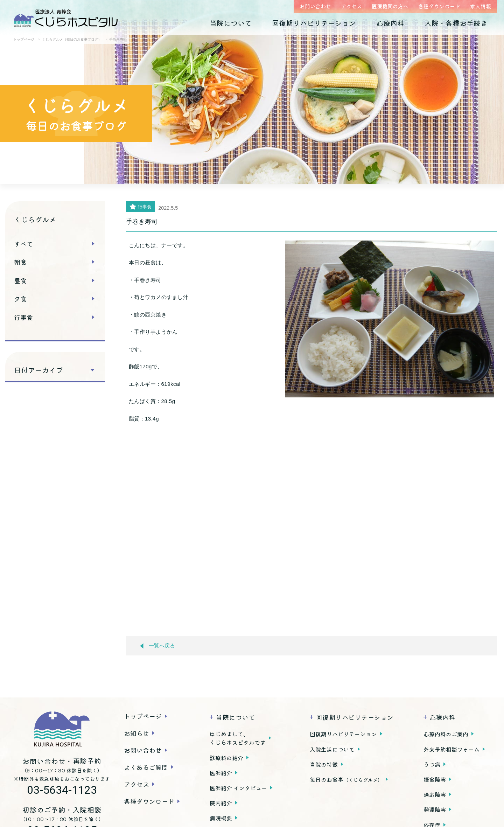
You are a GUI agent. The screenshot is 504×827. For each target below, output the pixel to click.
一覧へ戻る (157, 646)
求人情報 (481, 6)
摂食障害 (435, 779)
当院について (231, 23)
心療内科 (390, 23)
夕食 (20, 299)
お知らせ (136, 733)
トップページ (143, 716)
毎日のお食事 (346, 779)
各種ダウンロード (439, 6)
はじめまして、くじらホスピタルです (238, 738)
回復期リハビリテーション (314, 23)
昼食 (20, 280)
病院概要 (221, 818)
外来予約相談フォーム (451, 749)
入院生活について (332, 749)
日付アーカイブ (38, 370)
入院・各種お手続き (456, 23)
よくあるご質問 (146, 767)
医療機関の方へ (390, 6)
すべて (23, 244)
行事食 (23, 317)
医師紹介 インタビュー (238, 788)
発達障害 (435, 809)
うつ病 (432, 764)
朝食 (20, 262)
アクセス (351, 6)
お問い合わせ (315, 6)
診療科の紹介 (226, 758)
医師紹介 (221, 773)
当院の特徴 (324, 764)
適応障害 (435, 794)
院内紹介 (221, 803)
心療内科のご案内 (446, 734)
